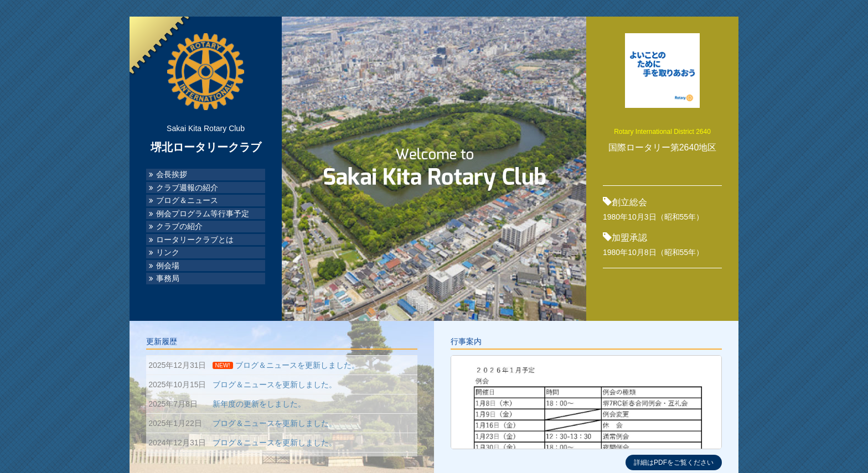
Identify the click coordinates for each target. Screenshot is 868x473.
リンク (168, 253)
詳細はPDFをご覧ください (674, 462)
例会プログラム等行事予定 (203, 214)
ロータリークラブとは (195, 240)
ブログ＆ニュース (187, 201)
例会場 (168, 266)
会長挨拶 (172, 175)
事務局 (168, 279)
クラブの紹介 (179, 227)
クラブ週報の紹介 (187, 188)
